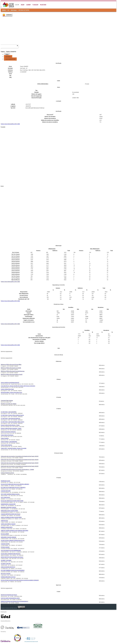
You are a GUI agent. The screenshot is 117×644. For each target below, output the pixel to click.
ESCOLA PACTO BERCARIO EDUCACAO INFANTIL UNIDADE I (15, 484)
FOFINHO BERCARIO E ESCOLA (8, 577)
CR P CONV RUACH (5, 497)
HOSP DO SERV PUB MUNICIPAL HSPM (10, 598)
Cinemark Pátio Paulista (7, 400)
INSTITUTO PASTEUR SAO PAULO (9, 595)
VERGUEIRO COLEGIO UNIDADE (9, 537)
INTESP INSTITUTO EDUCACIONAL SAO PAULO (12, 557)
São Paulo (14, 10)
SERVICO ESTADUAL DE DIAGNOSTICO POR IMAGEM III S (15, 601)
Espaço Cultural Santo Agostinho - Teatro (11, 428)
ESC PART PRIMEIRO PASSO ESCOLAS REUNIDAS (13, 570)
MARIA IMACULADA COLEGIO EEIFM (9, 511)
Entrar (43, 5)
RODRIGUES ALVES (6, 481)
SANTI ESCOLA (4, 521)
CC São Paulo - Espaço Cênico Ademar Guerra (12, 415)
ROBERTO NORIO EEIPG (7, 527)
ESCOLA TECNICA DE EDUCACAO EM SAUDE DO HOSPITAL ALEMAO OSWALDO (20, 580)
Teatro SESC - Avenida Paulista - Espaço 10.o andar (14, 448)
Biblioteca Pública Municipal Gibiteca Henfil (12, 374)
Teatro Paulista (5, 438)
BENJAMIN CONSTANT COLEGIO (9, 507)
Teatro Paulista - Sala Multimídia (9, 442)
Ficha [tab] (7, 54)
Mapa (17, 5)
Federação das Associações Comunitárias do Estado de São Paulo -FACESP (20, 456)
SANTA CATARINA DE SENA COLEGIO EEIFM (11, 517)
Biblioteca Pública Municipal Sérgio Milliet (11, 365)
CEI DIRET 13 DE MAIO (6, 560)
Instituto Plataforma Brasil (7, 473)
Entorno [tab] (8, 57)
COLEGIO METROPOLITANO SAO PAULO (11, 514)
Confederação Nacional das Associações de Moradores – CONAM (17, 469)
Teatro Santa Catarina (6, 445)
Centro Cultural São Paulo (7, 389)
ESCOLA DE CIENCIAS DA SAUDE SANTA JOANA (12, 501)
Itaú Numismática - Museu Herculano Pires (11, 392)
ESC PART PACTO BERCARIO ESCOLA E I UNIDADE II (13, 487)
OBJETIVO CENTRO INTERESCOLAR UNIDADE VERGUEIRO (15, 530)
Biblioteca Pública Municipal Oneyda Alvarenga (13, 371)
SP (8, 10)
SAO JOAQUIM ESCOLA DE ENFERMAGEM (11, 550)
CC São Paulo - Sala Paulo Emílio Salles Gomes (13, 422)
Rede (22, 5)
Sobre (28, 5)
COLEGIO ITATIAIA (5, 544)
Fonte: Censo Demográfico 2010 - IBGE (10, 124)
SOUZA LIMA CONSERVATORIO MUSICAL (11, 554)
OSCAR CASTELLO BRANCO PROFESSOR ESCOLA (13, 540)
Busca (35, 5)
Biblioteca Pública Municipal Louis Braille (11, 368)
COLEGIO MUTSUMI (6, 491)
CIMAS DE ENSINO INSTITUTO (8, 567)
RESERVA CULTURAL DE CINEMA (9, 404)
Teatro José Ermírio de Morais (8, 432)
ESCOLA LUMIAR (5, 534)
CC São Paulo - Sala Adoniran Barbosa (10, 418)
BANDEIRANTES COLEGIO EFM (8, 504)
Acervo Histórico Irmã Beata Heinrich (10, 382)
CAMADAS (9, 15)
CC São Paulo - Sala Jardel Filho (9, 412)
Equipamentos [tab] (10, 59)
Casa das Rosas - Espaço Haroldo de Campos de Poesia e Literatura (18, 386)
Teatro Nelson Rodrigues (7, 435)
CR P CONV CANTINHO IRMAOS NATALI (10, 494)
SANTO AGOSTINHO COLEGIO (8, 524)
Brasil (4, 10)
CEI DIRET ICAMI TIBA (6, 564)
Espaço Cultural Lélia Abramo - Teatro (10, 425)
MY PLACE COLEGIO (6, 574)
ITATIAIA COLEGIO (5, 547)
